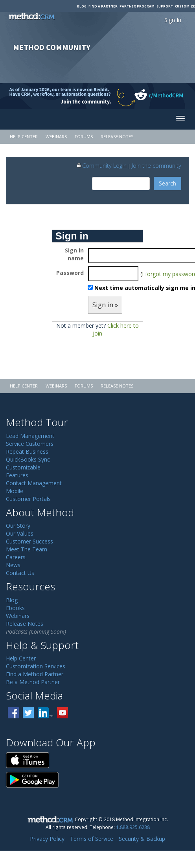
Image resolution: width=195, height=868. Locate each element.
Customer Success (29, 541)
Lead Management (30, 436)
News (13, 565)
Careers (16, 557)
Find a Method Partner (35, 674)
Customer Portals (28, 499)
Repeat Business (27, 452)
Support (165, 6)
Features (17, 475)
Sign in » (105, 305)
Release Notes (117, 136)
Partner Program (137, 6)
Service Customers (30, 444)
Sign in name (74, 254)
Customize (185, 6)
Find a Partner (103, 6)
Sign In (173, 20)
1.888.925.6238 (133, 827)
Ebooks (15, 608)
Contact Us (20, 573)
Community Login (101, 165)
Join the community (156, 165)
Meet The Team (27, 549)
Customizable (23, 467)
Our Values (20, 533)
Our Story (18, 526)
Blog (82, 6)
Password (70, 273)
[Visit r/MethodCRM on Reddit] (174, 96)
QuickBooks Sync (28, 459)
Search (167, 183)
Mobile (15, 491)
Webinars (56, 136)
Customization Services (36, 666)
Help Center (24, 136)
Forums (84, 136)
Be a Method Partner (33, 682)
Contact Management (34, 483)
